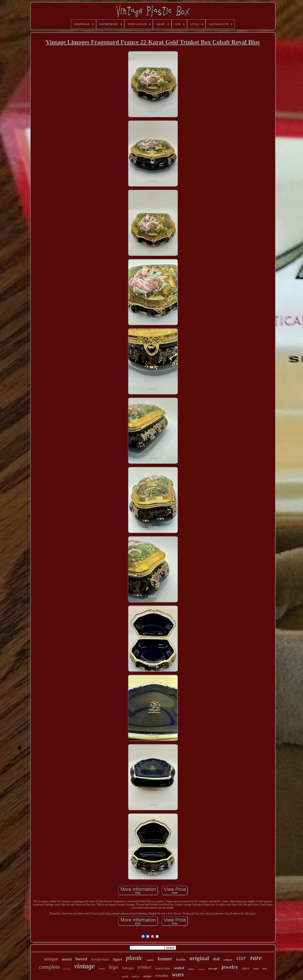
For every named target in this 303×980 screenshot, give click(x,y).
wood (67, 959)
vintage (84, 966)
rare (256, 958)
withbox (191, 969)
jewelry (230, 967)
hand (256, 969)
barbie (181, 959)
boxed (81, 959)
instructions (162, 968)
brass (67, 969)
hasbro (136, 976)
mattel (150, 960)
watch (125, 976)
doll (216, 959)
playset (201, 969)
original (199, 958)
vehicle (228, 960)
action (147, 976)
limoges (128, 968)
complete (49, 967)
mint (265, 969)
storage (213, 968)
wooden (162, 975)
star (241, 958)
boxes (102, 969)
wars (178, 974)
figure (118, 959)
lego (114, 967)
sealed (179, 968)
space (246, 968)
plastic (134, 958)
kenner (165, 959)
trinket (144, 967)
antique (51, 959)
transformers (100, 959)
